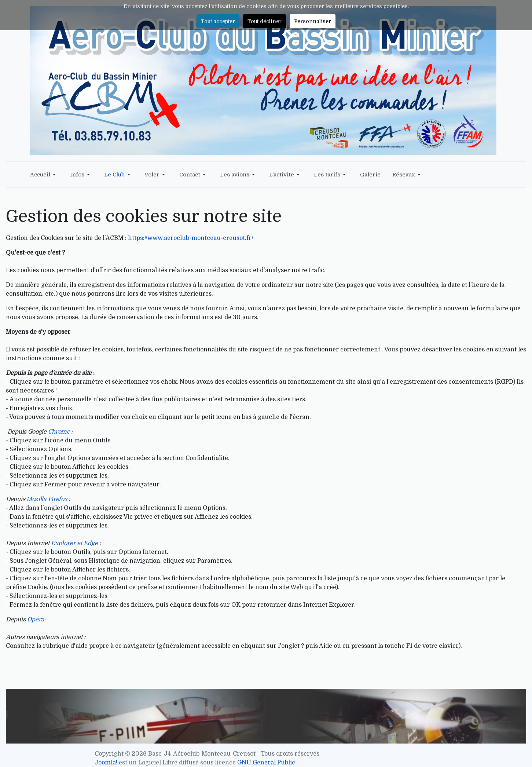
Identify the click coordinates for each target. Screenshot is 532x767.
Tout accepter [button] (218, 21)
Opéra (36, 620)
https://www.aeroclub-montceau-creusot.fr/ (191, 238)
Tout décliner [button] (265, 21)
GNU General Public (266, 763)
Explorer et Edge (74, 543)
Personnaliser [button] (313, 21)
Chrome (59, 432)
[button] (44, 175)
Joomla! (106, 763)
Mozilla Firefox (47, 499)
